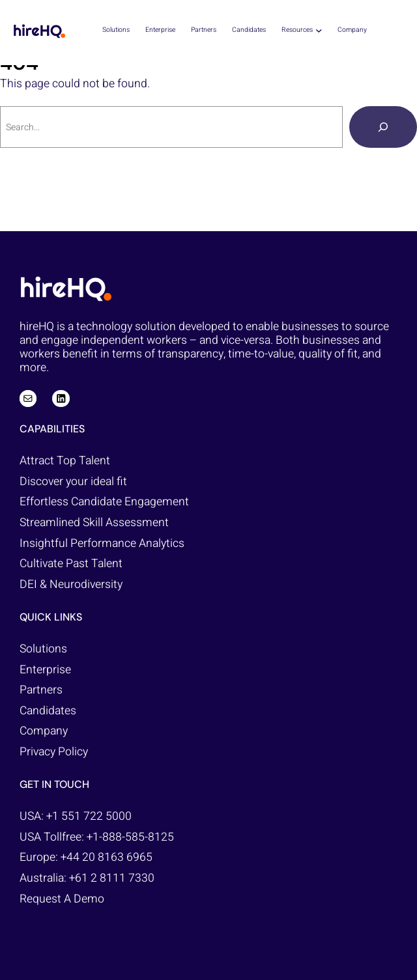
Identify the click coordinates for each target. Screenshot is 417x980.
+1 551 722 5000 (89, 816)
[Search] (383, 127)
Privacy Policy (54, 752)
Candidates (48, 711)
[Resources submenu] (319, 30)
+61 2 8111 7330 (112, 878)
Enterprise (45, 670)
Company (44, 731)
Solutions (43, 649)
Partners (41, 690)
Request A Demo (62, 899)
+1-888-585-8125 (130, 837)
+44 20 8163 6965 (107, 857)
